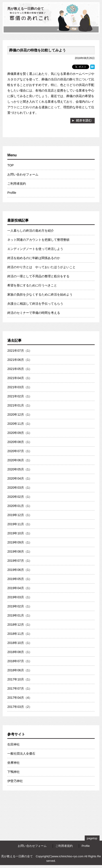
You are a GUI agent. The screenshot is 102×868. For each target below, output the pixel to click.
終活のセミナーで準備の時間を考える (34, 313)
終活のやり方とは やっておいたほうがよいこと (41, 267)
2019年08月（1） (20, 551)
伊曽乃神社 (15, 781)
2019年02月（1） (20, 606)
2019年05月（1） (20, 579)
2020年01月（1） (20, 506)
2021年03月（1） (20, 387)
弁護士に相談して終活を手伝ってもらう (35, 304)
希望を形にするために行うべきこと (32, 285)
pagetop (92, 838)
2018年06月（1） (20, 670)
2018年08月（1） (20, 652)
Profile (12, 193)
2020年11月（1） (20, 424)
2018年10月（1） (20, 643)
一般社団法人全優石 (21, 754)
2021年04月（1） (20, 378)
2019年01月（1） (20, 615)
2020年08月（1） (20, 442)
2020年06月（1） (20, 460)
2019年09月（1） (20, 542)
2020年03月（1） (20, 488)
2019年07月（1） (20, 561)
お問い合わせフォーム (23, 174)
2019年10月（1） (20, 533)
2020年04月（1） (20, 478)
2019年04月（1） (20, 588)
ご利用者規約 (17, 184)
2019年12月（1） (20, 515)
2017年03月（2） (20, 707)
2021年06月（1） (20, 360)
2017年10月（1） (20, 679)
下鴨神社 (14, 772)
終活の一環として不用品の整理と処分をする (38, 276)
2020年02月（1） (20, 497)
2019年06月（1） (20, 570)
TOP (11, 165)
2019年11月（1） (20, 524)
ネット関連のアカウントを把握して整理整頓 (38, 240)
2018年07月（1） (20, 661)
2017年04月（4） (20, 698)
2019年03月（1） (20, 597)
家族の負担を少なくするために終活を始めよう (40, 294)
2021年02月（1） (20, 396)
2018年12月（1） (20, 625)
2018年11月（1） (20, 634)
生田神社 (14, 744)
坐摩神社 (14, 763)
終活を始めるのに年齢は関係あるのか (34, 258)
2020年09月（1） (20, 433)
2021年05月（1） (20, 369)
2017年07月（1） (20, 688)
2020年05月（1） (20, 469)
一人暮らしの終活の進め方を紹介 (31, 231)
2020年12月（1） (20, 415)
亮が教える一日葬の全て (26, 9)
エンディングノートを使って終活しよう (35, 249)
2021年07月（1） (20, 351)
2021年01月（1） (20, 405)
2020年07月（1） (20, 451)
